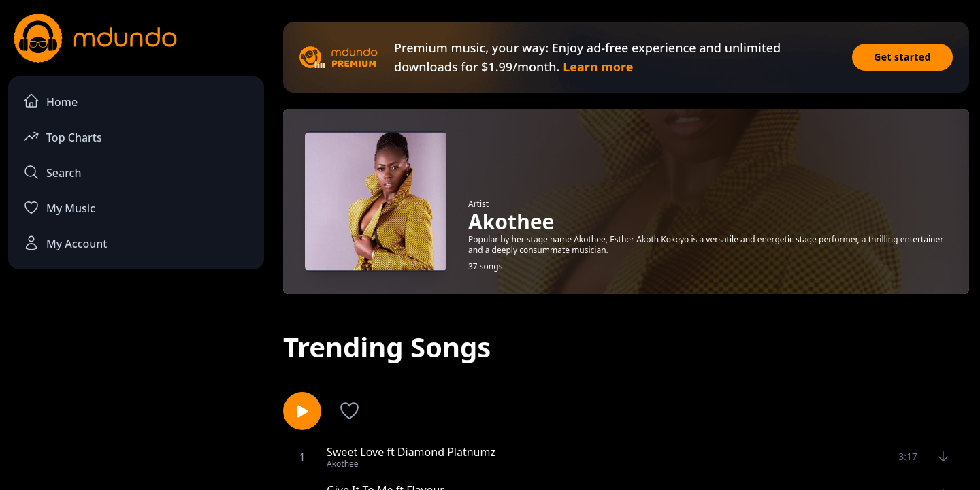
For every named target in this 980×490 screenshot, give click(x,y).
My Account (65, 243)
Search (52, 172)
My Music (59, 208)
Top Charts (63, 136)
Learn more (598, 67)
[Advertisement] (136, 392)
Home (50, 101)
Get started (902, 57)
